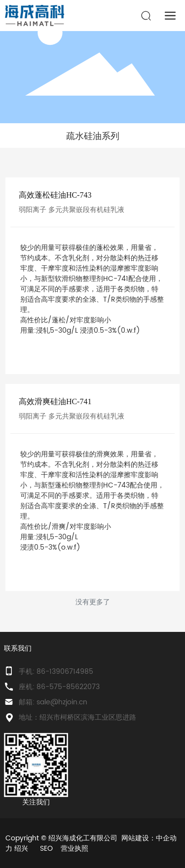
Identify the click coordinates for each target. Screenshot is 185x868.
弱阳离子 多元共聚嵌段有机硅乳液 (72, 210)
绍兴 (21, 849)
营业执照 (74, 849)
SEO (46, 849)
